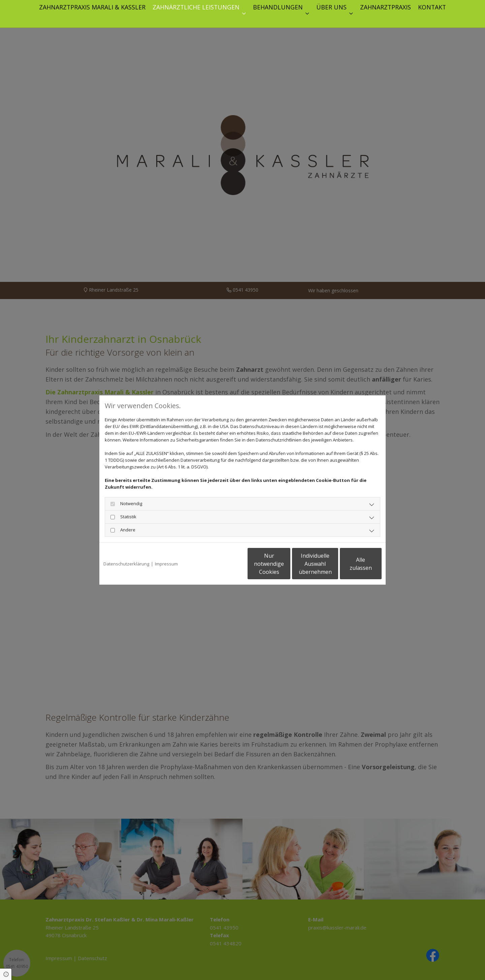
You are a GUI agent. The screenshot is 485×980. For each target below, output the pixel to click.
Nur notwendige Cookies (222, 564)
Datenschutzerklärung (126, 564)
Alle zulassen (350, 564)
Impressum (166, 564)
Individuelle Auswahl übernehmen (287, 564)
